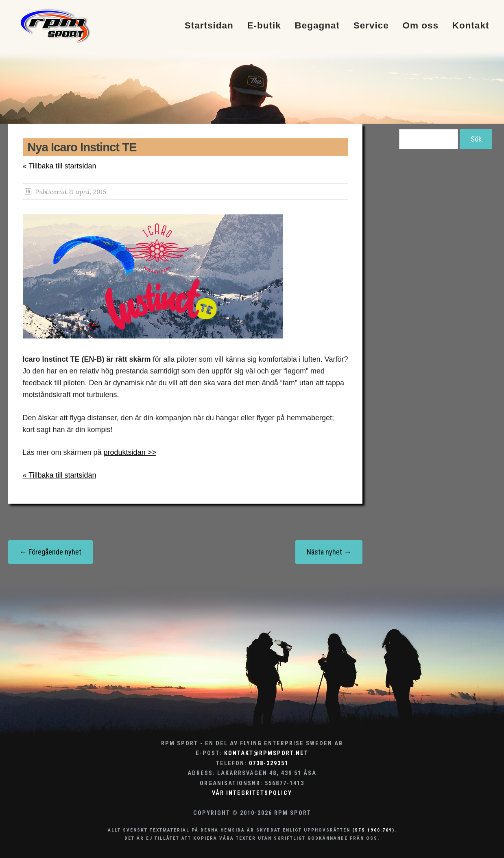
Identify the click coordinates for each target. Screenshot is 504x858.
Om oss (421, 26)
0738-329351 (269, 763)
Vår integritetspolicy (252, 793)
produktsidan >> (130, 452)
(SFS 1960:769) (373, 830)
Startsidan (209, 26)
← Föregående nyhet (50, 552)
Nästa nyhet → (329, 552)
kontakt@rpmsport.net (266, 753)
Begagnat (317, 26)
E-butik (264, 26)
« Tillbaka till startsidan (60, 166)
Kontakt (471, 26)
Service (371, 26)
